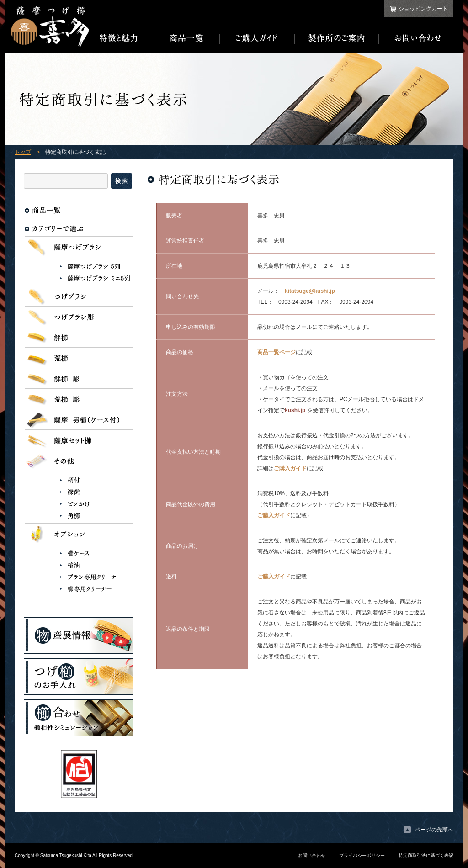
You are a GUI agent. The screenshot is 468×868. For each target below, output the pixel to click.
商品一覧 (187, 38)
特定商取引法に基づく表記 (426, 855)
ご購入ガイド (257, 38)
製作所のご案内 (337, 38)
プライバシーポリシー (362, 855)
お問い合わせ (416, 38)
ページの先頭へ (434, 830)
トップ (23, 152)
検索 (122, 181)
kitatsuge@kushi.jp (310, 291)
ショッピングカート (423, 9)
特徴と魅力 (122, 38)
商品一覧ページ (277, 352)
